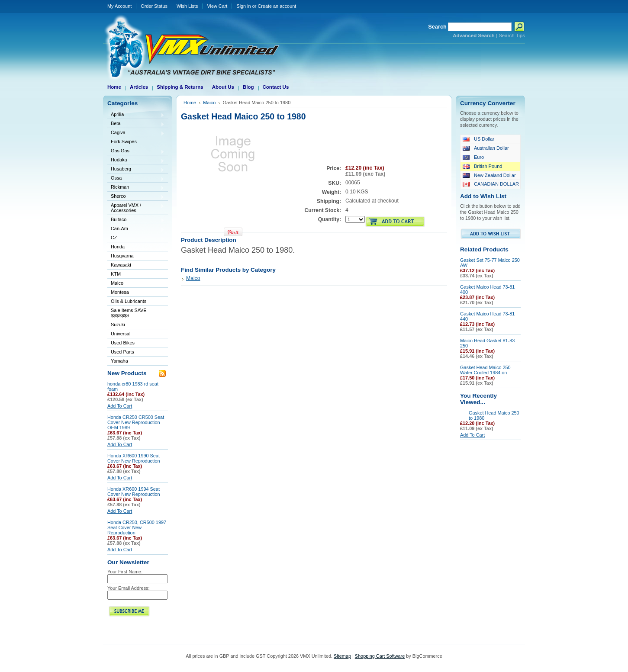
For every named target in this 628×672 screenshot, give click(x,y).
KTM (136, 275)
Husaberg (136, 169)
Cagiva (136, 133)
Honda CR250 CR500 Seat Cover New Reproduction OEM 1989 (136, 422)
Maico (136, 284)
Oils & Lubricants (129, 301)
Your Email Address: (129, 588)
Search (437, 27)
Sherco (136, 197)
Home (190, 103)
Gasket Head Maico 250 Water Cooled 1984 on (485, 370)
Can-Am (136, 229)
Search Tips (512, 35)
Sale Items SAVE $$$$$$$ (129, 313)
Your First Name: (125, 572)
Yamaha (136, 362)
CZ (136, 238)
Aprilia (136, 115)
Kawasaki (136, 265)
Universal (136, 334)
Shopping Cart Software (380, 656)
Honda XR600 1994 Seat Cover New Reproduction (134, 492)
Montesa (136, 293)
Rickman (136, 188)
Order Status (154, 6)
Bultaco (136, 220)
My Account (119, 6)
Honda (136, 247)
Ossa (136, 178)
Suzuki (136, 325)
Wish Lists (187, 6)
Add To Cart (120, 406)
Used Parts (122, 352)
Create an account (277, 6)
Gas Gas (136, 151)
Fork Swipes (124, 141)
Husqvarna (136, 256)
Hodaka (136, 160)
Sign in (243, 6)
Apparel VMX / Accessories (136, 208)
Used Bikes (123, 343)
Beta (136, 124)
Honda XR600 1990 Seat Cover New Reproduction (134, 458)
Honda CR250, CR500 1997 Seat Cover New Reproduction (137, 527)
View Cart (217, 6)
